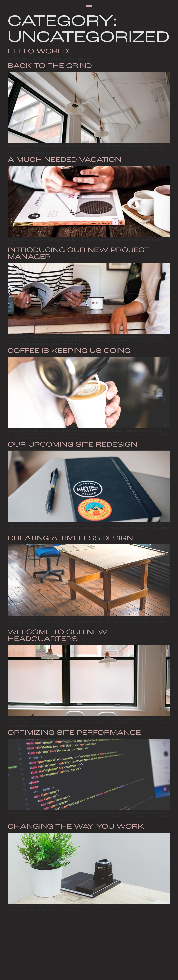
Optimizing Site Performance (74, 733)
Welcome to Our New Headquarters (57, 636)
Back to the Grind (50, 66)
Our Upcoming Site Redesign (72, 445)
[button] (89, 6)
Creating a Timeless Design (70, 539)
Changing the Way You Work (76, 827)
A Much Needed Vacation (64, 160)
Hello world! (39, 52)
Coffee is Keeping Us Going (69, 351)
